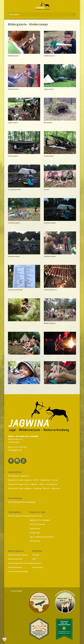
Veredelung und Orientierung (20, 563)
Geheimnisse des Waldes (18, 571)
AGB (34, 559)
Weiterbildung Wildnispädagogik (22, 502)
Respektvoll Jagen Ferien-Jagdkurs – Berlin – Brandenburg (33, 484)
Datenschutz (38, 567)
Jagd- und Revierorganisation (42, 537)
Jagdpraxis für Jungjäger (40, 520)
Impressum (37, 563)
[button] (4, 640)
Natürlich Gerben (15, 559)
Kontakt (36, 555)
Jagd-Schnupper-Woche (18, 555)
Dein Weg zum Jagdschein (19, 476)
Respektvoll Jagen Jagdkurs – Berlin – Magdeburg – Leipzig (33, 480)
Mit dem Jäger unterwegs (19, 516)
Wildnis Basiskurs (15, 567)
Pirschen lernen (36, 516)
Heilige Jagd (35, 533)
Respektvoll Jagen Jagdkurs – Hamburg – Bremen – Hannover (34, 488)
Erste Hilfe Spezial (37, 524)
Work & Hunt (35, 541)
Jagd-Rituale (35, 528)
